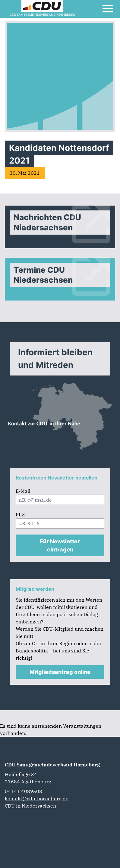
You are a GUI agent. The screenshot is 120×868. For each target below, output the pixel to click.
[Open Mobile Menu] (108, 9)
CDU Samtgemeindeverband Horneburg (52, 765)
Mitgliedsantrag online (60, 672)
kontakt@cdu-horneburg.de (37, 798)
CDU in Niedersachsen (30, 806)
